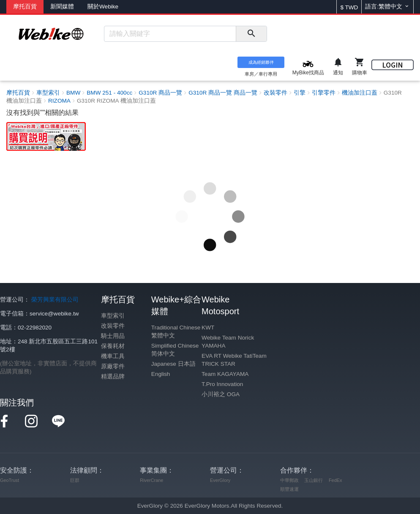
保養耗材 (113, 346)
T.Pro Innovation (222, 384)
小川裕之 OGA (221, 394)
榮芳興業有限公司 (55, 300)
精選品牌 (113, 377)
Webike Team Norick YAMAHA (228, 342)
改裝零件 (113, 326)
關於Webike (103, 7)
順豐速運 (289, 489)
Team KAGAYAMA (225, 374)
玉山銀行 (314, 480)
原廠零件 (113, 366)
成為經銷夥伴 (261, 62)
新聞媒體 (62, 7)
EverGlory (220, 480)
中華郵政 (289, 480)
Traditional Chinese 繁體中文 (176, 332)
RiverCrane (151, 480)
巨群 (75, 480)
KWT (208, 328)
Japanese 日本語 (173, 364)
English (161, 374)
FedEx (335, 480)
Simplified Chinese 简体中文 (175, 350)
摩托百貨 (25, 7)
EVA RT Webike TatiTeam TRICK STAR (234, 360)
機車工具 (113, 356)
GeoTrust (10, 480)
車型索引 (113, 316)
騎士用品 (113, 336)
